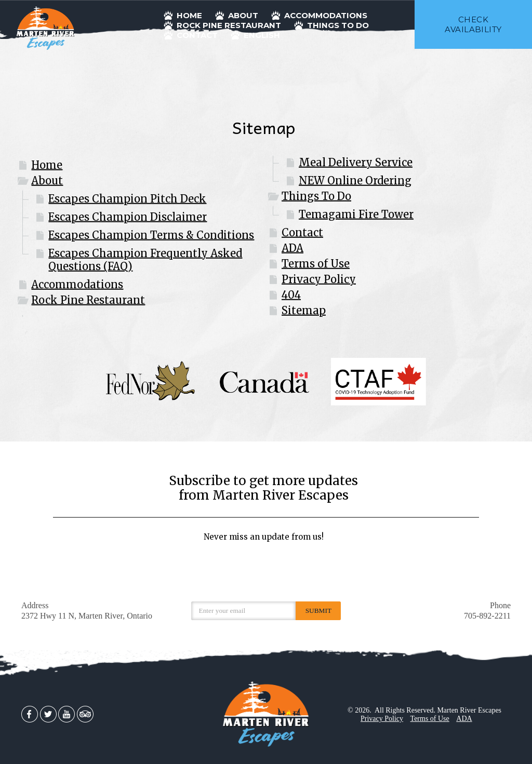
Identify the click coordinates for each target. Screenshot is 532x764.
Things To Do (316, 196)
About (47, 180)
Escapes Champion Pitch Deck (127, 199)
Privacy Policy (319, 279)
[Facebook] (30, 714)
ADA (292, 248)
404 (291, 295)
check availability (473, 24)
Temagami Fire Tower (356, 214)
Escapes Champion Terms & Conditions (151, 235)
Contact (302, 232)
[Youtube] (66, 714)
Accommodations (77, 284)
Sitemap (304, 310)
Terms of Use (316, 264)
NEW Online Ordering (355, 180)
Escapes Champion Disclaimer (128, 217)
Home (47, 165)
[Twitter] (48, 714)
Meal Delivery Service (356, 162)
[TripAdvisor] (85, 714)
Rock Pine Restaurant (88, 300)
